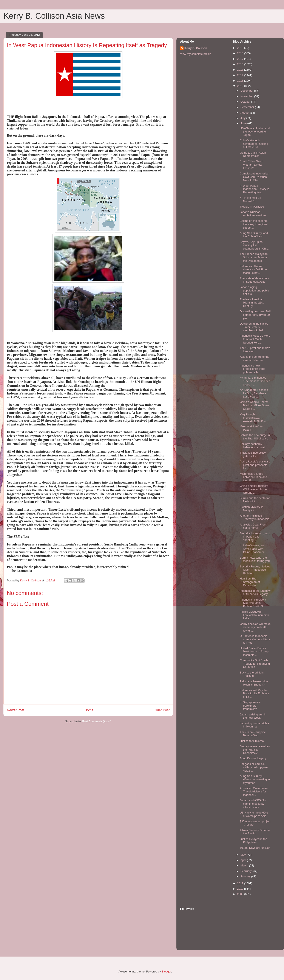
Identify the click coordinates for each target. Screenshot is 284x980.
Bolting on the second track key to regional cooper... (254, 224)
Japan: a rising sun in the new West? (253, 716)
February (247, 871)
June (244, 123)
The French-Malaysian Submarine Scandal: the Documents (254, 257)
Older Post (162, 710)
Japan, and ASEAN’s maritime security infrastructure (253, 804)
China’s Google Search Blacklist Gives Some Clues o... (254, 405)
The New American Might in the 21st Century (252, 303)
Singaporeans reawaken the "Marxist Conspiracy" (255, 750)
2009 (241, 894)
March (245, 865)
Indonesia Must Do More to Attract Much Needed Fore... (255, 339)
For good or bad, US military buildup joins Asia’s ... (254, 767)
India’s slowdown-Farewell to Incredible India (255, 615)
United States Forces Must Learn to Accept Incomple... (254, 652)
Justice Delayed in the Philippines (253, 841)
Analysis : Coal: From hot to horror (253, 526)
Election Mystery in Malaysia (251, 509)
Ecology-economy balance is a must (252, 446)
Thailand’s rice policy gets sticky (253, 454)
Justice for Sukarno (252, 741)
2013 (241, 81)
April (244, 860)
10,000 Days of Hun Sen (255, 848)
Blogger (166, 972)
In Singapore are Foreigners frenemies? (250, 706)
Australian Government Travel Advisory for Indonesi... (254, 792)
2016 (241, 64)
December (247, 91)
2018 (241, 53)
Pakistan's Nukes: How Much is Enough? (254, 683)
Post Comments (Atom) (97, 721)
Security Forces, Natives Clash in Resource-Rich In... (255, 570)
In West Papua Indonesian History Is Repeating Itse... (254, 189)
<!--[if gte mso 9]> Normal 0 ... (251, 200)
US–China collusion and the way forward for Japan (255, 132)
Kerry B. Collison (196, 48)
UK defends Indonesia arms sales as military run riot (255, 639)
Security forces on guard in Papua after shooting (255, 537)
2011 (241, 883)
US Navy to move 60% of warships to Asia (254, 814)
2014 (241, 75)
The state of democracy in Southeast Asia (254, 280)
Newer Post (16, 710)
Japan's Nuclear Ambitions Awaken (253, 214)
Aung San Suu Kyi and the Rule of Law (254, 235)
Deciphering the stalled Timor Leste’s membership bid (254, 327)
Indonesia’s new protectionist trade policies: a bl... (252, 369)
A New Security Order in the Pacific (255, 832)
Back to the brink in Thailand (252, 674)
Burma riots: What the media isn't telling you (255, 559)
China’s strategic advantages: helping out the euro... (254, 144)
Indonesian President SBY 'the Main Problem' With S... (253, 603)
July (243, 118)
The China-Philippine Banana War (253, 734)
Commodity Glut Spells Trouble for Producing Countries (255, 664)
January (246, 876)
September (248, 107)
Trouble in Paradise (252, 207)
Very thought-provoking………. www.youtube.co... (253, 418)
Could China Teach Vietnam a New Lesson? (252, 165)
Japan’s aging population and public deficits (255, 290)
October (246, 102)
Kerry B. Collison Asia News (54, 16)
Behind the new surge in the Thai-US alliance (255, 437)
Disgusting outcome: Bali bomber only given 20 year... (255, 315)
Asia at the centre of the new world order (254, 358)
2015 (241, 70)
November (247, 96)
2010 (241, 889)
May (244, 855)
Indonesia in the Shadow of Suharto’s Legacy (255, 592)
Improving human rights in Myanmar (254, 725)
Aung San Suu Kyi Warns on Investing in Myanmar (255, 779)
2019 (241, 48)
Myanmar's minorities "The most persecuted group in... (255, 381)
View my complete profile (196, 54)
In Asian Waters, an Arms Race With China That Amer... (253, 549)
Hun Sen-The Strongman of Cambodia (250, 582)
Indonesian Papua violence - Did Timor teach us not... (254, 270)
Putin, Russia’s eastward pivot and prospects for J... (255, 465)
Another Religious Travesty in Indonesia (255, 517)
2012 (241, 86)
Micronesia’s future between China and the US (253, 477)
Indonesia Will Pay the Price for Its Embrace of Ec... (254, 693)
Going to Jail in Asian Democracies (253, 154)
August (245, 113)
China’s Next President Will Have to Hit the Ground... (254, 489)
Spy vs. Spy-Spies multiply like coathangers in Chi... (254, 245)
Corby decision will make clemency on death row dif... (255, 627)
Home (89, 710)
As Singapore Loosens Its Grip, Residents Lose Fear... (254, 393)
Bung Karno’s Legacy (253, 758)
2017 (241, 59)
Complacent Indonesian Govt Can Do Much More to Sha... (254, 177)
